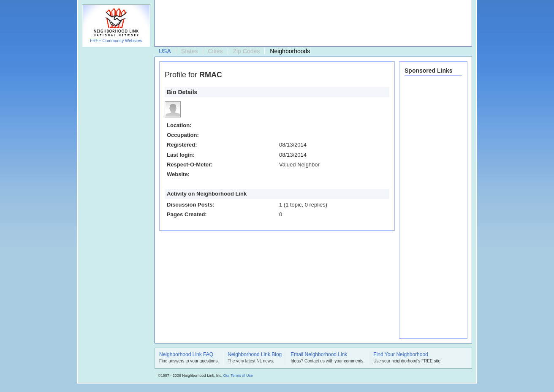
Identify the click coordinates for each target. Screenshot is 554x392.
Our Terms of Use (238, 376)
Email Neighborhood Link (319, 355)
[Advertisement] (311, 24)
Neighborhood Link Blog (255, 355)
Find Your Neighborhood (401, 355)
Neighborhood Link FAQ (186, 355)
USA (165, 51)
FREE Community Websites (116, 41)
